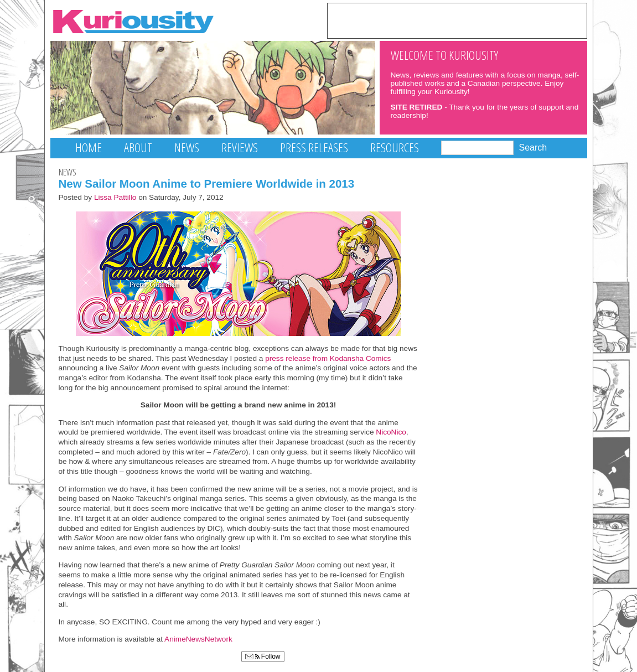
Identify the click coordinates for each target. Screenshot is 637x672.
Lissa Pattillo (115, 197)
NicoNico (391, 432)
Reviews (240, 148)
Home (89, 148)
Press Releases (314, 148)
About (138, 148)
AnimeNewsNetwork (198, 639)
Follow (263, 657)
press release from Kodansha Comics (328, 358)
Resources (395, 148)
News (187, 148)
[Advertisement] (457, 20)
